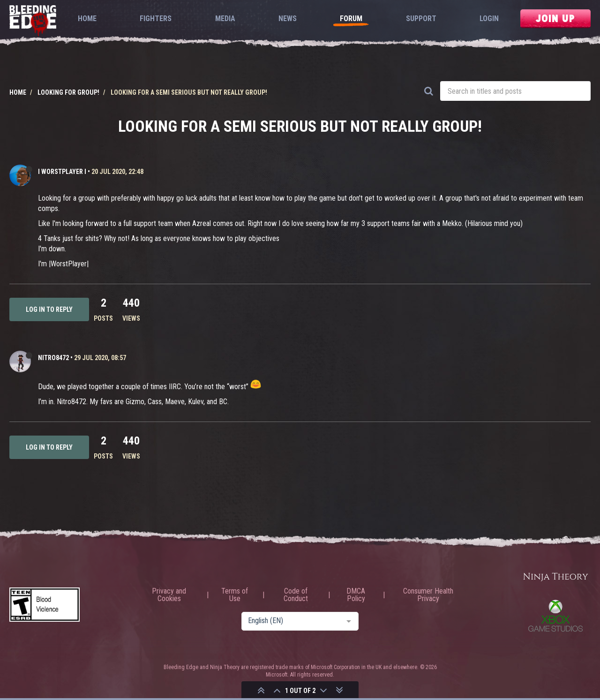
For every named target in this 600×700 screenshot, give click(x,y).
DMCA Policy (356, 595)
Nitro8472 (53, 358)
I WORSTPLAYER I (62, 172)
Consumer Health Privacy (428, 595)
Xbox (555, 616)
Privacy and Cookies (169, 595)
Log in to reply (49, 309)
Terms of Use (235, 595)
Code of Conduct (296, 595)
